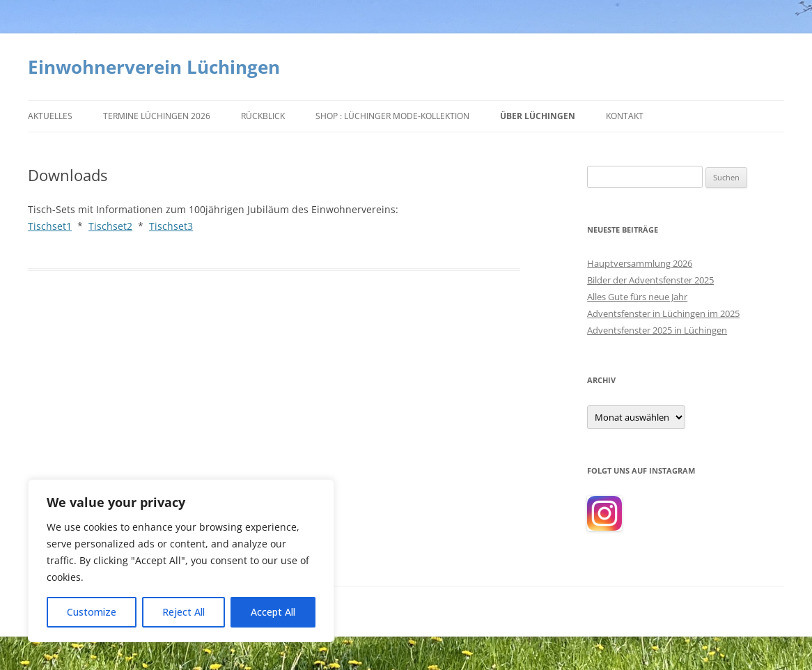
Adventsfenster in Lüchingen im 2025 (663, 313)
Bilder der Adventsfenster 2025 (650, 280)
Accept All (273, 612)
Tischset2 (110, 226)
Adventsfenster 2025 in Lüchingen (657, 330)
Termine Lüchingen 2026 (157, 116)
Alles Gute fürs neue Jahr (637, 297)
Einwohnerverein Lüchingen (154, 67)
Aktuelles (50, 116)
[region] (181, 561)
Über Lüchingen (538, 116)
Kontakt (625, 116)
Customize (92, 612)
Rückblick (263, 116)
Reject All (184, 612)
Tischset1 (50, 226)
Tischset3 (171, 226)
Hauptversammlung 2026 (640, 263)
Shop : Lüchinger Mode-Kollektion (392, 116)
